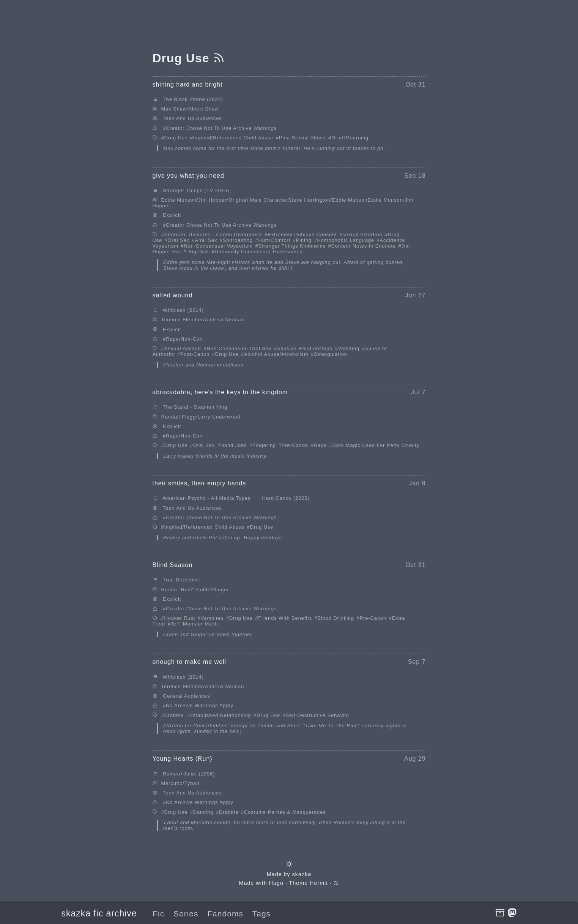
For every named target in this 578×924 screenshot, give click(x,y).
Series (186, 914)
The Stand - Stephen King (195, 407)
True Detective (181, 580)
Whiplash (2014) (183, 310)
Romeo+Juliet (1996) (189, 774)
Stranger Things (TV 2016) (196, 190)
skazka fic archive (99, 913)
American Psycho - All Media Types (206, 498)
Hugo (276, 883)
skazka (302, 874)
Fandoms (225, 914)
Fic (158, 914)
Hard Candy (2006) (286, 498)
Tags (261, 914)
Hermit (319, 883)
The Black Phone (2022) (193, 99)
